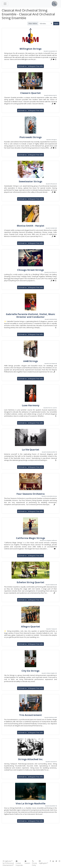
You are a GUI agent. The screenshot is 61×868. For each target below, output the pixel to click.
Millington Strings (31, 49)
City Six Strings (30, 671)
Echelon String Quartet (30, 582)
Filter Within (33, 23)
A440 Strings (31, 361)
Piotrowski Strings (31, 137)
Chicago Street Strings (31, 270)
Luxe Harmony (31, 405)
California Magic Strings (31, 538)
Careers (27, 862)
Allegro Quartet (31, 627)
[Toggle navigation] (5, 4)
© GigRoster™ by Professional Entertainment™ (8, 863)
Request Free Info (36, 66)
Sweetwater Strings (30, 181)
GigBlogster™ (43, 862)
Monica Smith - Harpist (31, 226)
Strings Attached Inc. (31, 759)
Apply (56, 23)
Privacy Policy (35, 863)
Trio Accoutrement (30, 715)
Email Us (22, 66)
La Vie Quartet (31, 450)
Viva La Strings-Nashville (31, 803)
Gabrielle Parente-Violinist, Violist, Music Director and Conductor (30, 316)
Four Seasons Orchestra (31, 494)
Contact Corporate (19, 863)
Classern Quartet (30, 93)
